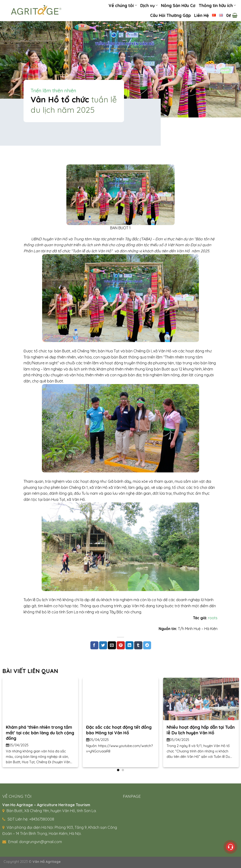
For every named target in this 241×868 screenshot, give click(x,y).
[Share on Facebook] (94, 645)
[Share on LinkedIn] (129, 645)
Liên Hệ (201, 15)
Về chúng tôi (123, 5)
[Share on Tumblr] (138, 645)
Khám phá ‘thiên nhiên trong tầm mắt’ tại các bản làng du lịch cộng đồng (40, 733)
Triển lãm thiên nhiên (53, 91)
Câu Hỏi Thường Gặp (171, 15)
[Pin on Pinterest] (121, 645)
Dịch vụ (149, 5)
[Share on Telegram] (147, 645)
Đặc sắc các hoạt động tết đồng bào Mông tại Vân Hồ (119, 730)
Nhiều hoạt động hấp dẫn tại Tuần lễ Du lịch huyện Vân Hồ (200, 730)
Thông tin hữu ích (217, 5)
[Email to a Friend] (112, 645)
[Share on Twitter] (103, 645)
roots (213, 618)
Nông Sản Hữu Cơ (178, 5)
